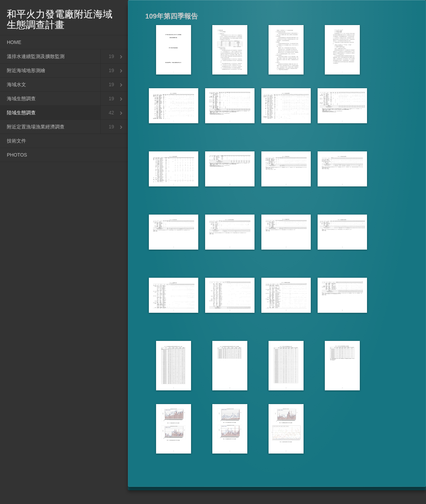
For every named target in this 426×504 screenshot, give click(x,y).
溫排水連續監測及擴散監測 (36, 56)
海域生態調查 (21, 99)
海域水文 (16, 84)
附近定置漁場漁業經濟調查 (36, 127)
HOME (14, 42)
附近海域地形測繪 (26, 70)
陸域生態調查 (21, 113)
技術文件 (16, 141)
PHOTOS (17, 155)
